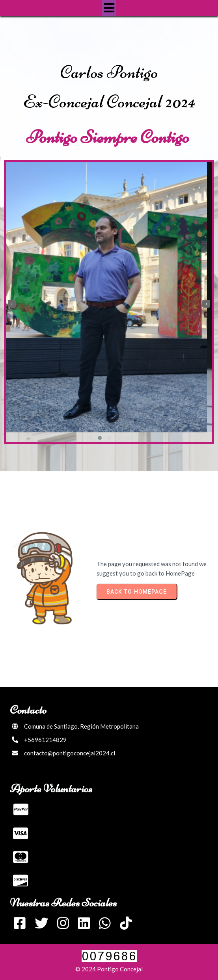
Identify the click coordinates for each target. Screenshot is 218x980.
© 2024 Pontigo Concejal (109, 969)
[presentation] (12, 304)
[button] (90, 438)
